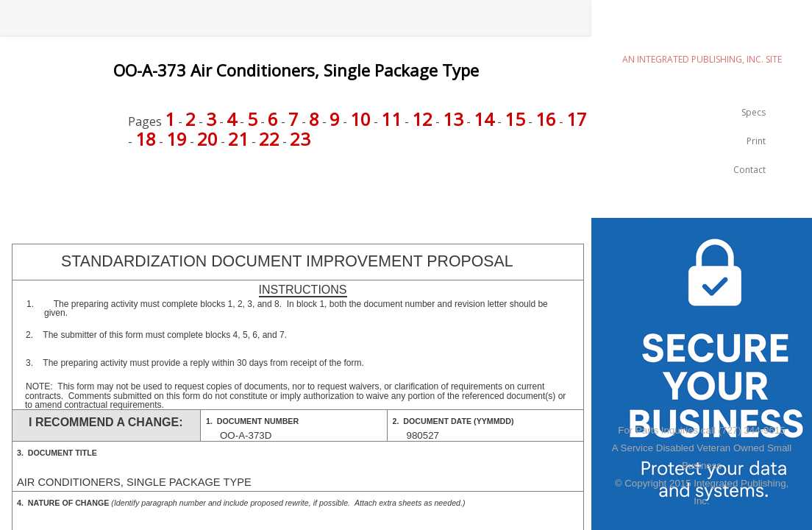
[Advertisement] (268, 191)
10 (360, 119)
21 (238, 139)
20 (207, 139)
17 (577, 119)
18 (146, 139)
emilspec (702, 33)
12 (422, 119)
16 (546, 119)
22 (269, 139)
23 (300, 139)
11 (391, 119)
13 (453, 119)
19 (177, 139)
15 (515, 119)
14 (484, 119)
